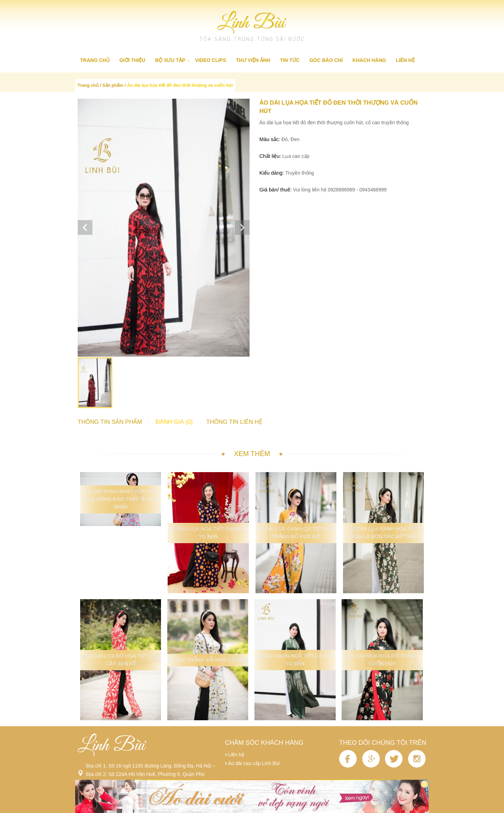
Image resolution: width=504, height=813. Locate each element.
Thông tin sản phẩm (110, 422)
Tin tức (290, 60)
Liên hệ (405, 60)
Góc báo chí (326, 60)
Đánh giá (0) (174, 422)
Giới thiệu (132, 60)
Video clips (211, 60)
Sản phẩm (113, 85)
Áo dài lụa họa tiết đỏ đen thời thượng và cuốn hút (180, 85)
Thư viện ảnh (253, 60)
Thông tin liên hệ (234, 422)
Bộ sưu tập (170, 60)
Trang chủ (95, 60)
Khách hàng (369, 60)
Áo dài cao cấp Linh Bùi (254, 763)
